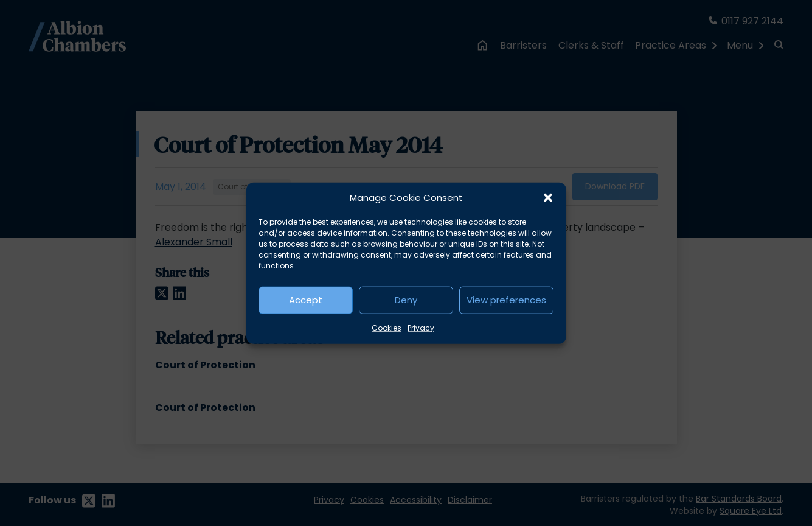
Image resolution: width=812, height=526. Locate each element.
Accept (306, 300)
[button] (548, 198)
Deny (406, 300)
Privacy (421, 327)
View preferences (506, 300)
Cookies (387, 327)
